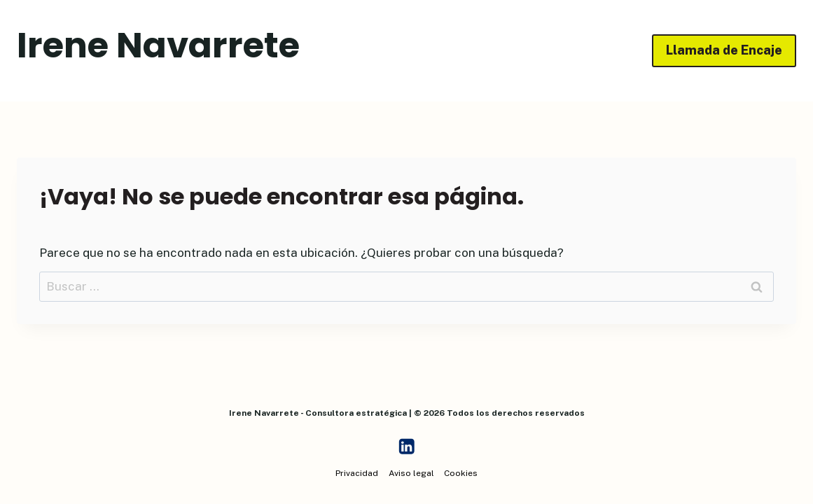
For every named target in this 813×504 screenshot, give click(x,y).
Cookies (461, 473)
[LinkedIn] (406, 447)
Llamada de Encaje (724, 50)
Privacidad (357, 473)
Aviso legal (411, 473)
